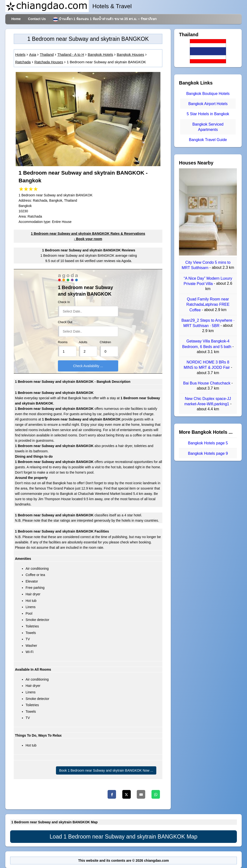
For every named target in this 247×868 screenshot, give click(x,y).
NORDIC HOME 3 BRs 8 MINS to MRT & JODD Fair (207, 365)
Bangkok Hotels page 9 (208, 453)
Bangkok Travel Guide (208, 140)
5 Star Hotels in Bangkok (208, 114)
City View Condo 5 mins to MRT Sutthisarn (206, 265)
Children (105, 342)
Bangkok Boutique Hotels (208, 94)
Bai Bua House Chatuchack (207, 383)
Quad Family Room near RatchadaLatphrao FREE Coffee (208, 305)
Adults (83, 342)
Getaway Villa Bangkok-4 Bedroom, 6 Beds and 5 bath (207, 344)
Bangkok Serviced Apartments (208, 127)
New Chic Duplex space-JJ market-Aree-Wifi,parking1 (208, 401)
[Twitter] (127, 794)
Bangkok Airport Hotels (208, 104)
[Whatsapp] (156, 794)
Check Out (65, 322)
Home (16, 19)
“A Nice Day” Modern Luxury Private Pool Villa (208, 281)
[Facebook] (112, 794)
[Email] (141, 794)
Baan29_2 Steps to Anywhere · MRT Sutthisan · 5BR (208, 323)
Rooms (63, 342)
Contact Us (37, 19)
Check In (64, 302)
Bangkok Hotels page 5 (208, 443)
